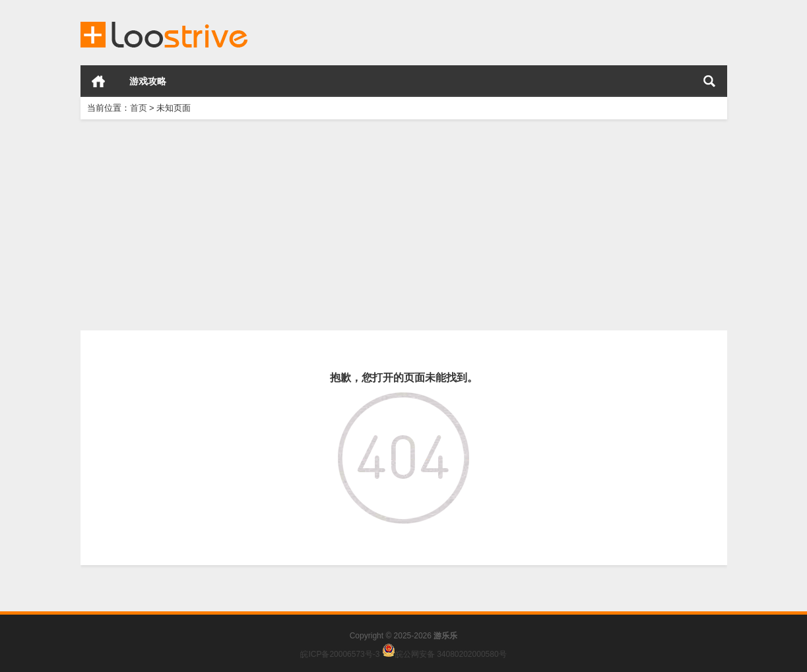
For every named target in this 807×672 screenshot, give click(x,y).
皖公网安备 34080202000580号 (451, 654)
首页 (98, 81)
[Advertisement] (404, 225)
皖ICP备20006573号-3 (340, 654)
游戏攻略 (148, 81)
